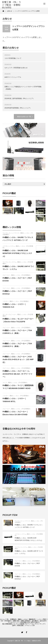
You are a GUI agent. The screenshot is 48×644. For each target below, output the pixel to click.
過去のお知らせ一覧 (24, 117)
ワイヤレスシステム (9, 262)
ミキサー (6, 301)
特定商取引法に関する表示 (30, 622)
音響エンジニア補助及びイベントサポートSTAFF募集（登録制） (23, 88)
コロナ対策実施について (13, 58)
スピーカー (6, 275)
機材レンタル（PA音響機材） (18, 247)
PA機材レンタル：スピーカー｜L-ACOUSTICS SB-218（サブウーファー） (17, 374)
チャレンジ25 (30, 625)
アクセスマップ (13, 622)
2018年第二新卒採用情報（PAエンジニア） (19, 99)
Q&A (14, 625)
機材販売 (32, 619)
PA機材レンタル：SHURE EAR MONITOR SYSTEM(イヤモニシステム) (17, 253)
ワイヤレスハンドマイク (11, 233)
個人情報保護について (10, 624)
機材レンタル (23, 619)
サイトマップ (40, 624)
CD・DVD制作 (6, 621)
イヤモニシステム (9, 246)
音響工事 (16, 621)
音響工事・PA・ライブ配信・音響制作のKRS (28, 641)
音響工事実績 (25, 621)
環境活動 (20, 625)
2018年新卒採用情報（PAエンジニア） (18, 108)
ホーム (2, 619)
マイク (5, 383)
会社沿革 (43, 621)
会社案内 (35, 621)
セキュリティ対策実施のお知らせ (16, 68)
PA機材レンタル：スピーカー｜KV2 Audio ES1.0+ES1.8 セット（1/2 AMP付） (18, 359)
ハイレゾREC (42, 619)
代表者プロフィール (26, 624)
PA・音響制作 (11, 619)
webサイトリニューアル (13, 77)
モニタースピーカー (9, 314)
